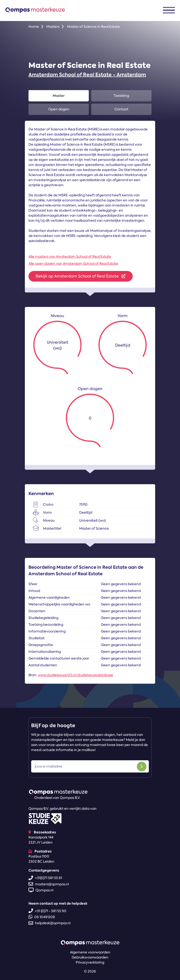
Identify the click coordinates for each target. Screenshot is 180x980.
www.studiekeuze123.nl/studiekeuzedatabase (76, 675)
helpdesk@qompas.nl (49, 923)
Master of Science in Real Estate (93, 27)
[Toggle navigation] (169, 10)
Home (34, 27)
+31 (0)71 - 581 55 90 (47, 911)
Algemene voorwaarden (90, 952)
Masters (53, 27)
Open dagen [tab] (59, 109)
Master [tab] (59, 96)
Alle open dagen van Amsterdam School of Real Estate (73, 263)
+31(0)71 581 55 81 (45, 878)
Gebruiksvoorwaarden (90, 957)
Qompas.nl (41, 890)
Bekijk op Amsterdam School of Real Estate (81, 276)
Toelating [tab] (121, 96)
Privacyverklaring (90, 962)
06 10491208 (42, 917)
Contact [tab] (121, 109)
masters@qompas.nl (49, 884)
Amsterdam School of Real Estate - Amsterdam (87, 75)
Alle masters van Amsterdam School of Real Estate (70, 256)
